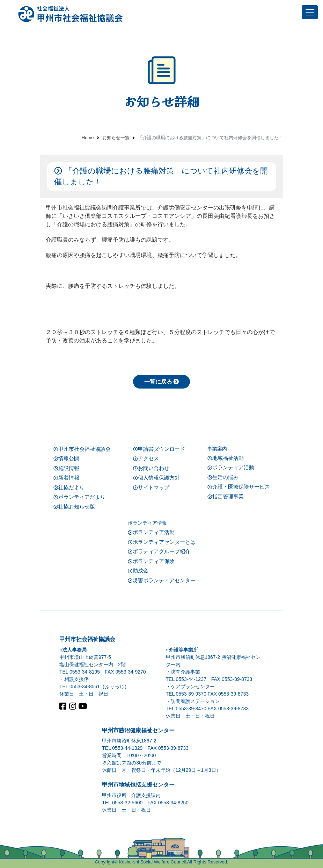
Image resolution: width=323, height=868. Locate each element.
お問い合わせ (151, 468)
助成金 (138, 570)
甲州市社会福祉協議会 (82, 449)
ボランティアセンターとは (162, 542)
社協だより (69, 487)
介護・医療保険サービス (239, 486)
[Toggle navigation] (310, 12)
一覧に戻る (162, 381)
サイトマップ (151, 487)
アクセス (146, 458)
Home (88, 138)
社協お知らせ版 (74, 506)
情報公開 (66, 458)
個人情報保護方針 (156, 477)
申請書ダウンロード (159, 449)
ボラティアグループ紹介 (159, 551)
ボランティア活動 (231, 467)
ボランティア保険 (151, 561)
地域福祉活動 (226, 458)
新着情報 (66, 477)
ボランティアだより (79, 496)
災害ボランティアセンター (162, 580)
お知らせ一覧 (116, 138)
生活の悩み (223, 477)
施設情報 (66, 468)
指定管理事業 (226, 496)
